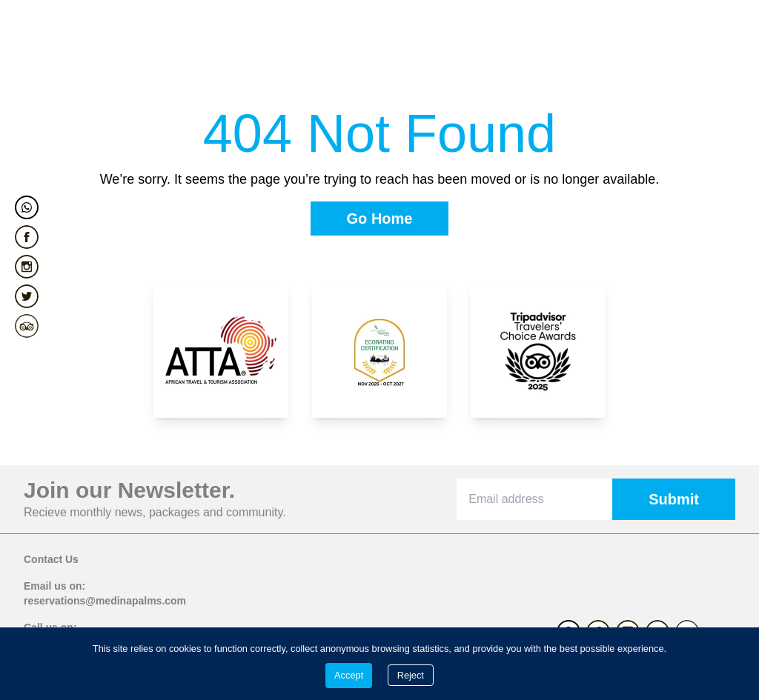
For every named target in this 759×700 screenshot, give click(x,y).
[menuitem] (57, 41)
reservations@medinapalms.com (105, 601)
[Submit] (674, 499)
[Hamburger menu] (725, 41)
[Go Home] (380, 219)
